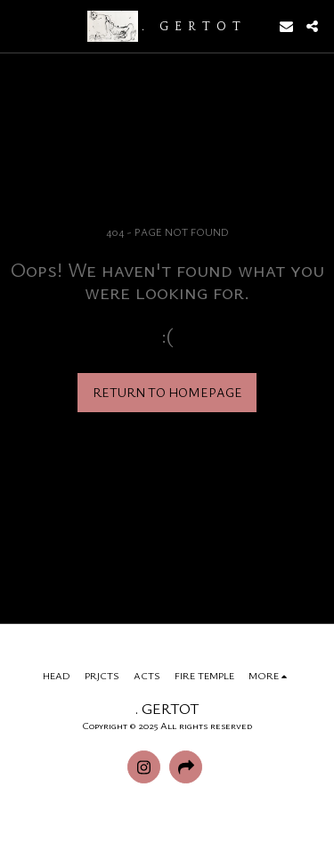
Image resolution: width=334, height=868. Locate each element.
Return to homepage (167, 392)
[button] (20, 25)
